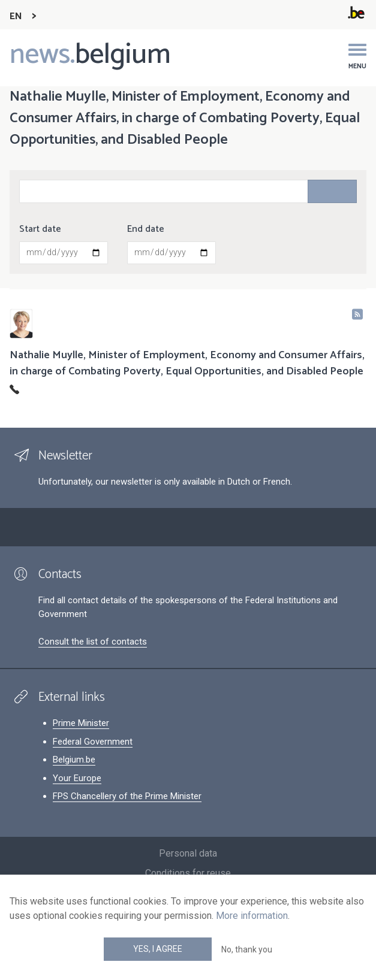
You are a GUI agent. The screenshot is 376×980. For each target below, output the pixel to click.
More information (252, 916)
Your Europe (77, 778)
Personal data (188, 853)
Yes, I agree (158, 949)
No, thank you (247, 949)
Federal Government (93, 742)
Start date (40, 229)
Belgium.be (74, 760)
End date (146, 229)
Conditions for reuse (188, 873)
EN (16, 16)
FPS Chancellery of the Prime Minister (127, 796)
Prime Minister (81, 723)
